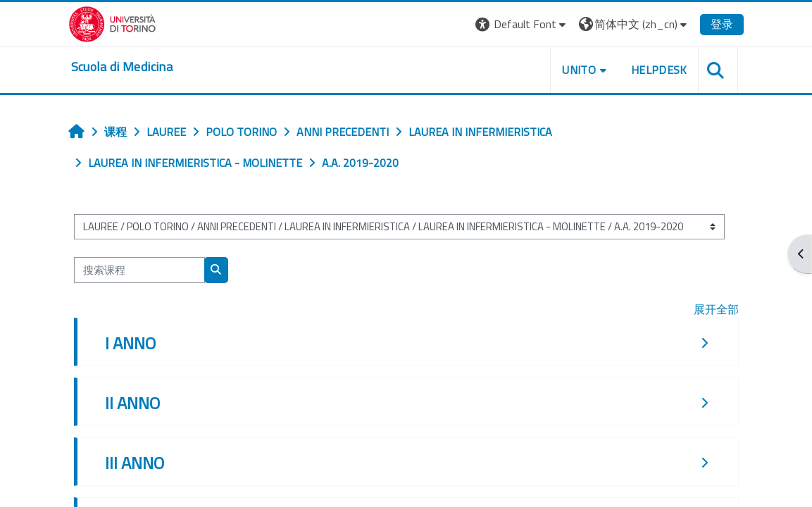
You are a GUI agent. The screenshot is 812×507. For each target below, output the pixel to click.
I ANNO (130, 343)
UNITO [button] (579, 70)
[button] (522, 24)
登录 (722, 24)
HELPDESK (659, 70)
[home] (122, 67)
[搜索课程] (139, 270)
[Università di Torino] (112, 23)
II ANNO (132, 403)
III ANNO (135, 463)
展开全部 (716, 309)
